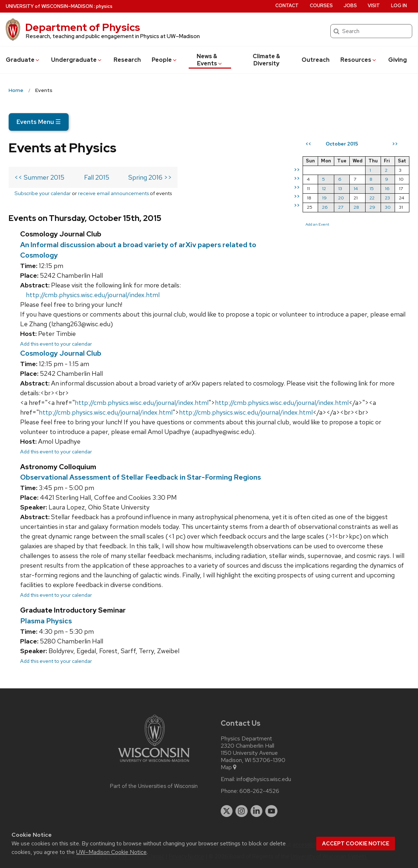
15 (372, 188)
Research (127, 60)
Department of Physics (83, 27)
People (165, 60)
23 (387, 198)
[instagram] (242, 811)
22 (372, 198)
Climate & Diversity (266, 60)
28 (356, 207)
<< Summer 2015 (39, 177)
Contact (287, 6)
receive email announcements (113, 193)
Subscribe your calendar (43, 193)
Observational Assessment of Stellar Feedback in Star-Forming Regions (141, 477)
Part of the (154, 786)
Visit (374, 6)
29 (372, 207)
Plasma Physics (46, 621)
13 (340, 188)
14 (356, 188)
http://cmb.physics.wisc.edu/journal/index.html (93, 295)
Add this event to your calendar (56, 344)
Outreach (316, 60)
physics (104, 6)
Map (229, 767)
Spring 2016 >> (150, 177)
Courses (321, 6)
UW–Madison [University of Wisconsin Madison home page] (49, 6)
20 (341, 198)
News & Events (210, 60)
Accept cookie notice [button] (356, 844)
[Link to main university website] (154, 763)
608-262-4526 (259, 791)
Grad (23, 60)
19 (324, 198)
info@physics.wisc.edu (264, 779)
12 (324, 188)
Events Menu (39, 122)
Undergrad (77, 60)
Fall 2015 (97, 177)
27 (341, 207)
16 (387, 188)
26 (325, 207)
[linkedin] (257, 811)
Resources (359, 60)
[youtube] (271, 811)
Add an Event (317, 224)
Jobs (350, 6)
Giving (398, 60)
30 (388, 207)
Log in (399, 6)
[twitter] (227, 811)
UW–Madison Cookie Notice (111, 852)
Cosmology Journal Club (61, 353)
